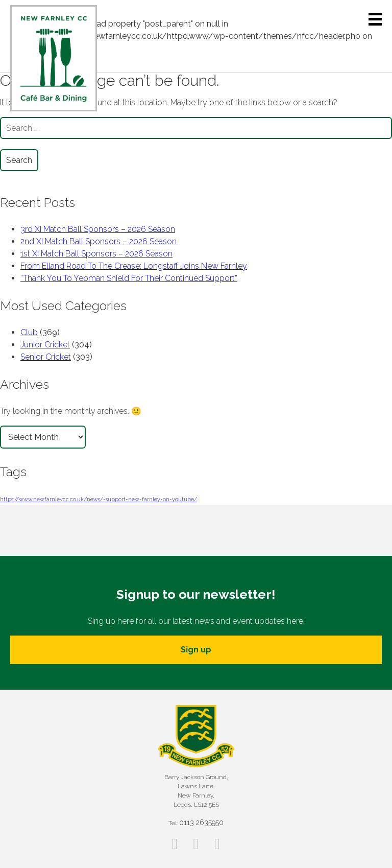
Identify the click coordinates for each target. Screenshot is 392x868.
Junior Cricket (45, 345)
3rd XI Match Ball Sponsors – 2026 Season (98, 229)
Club (29, 332)
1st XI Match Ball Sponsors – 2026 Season (96, 254)
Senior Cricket (46, 357)
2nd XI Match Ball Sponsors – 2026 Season (99, 241)
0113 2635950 (201, 823)
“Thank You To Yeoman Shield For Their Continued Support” (129, 278)
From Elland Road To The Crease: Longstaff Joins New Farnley (134, 266)
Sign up (196, 650)
